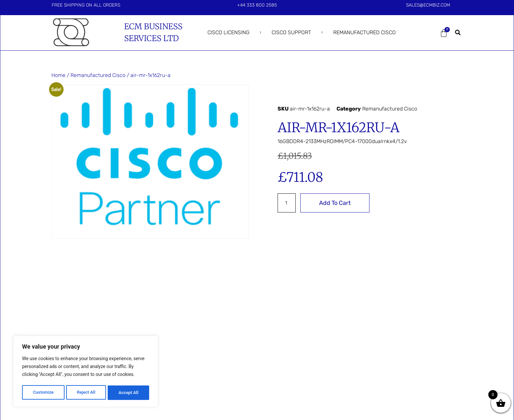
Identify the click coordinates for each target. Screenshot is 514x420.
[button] (458, 33)
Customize (43, 393)
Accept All (129, 393)
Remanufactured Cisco (365, 32)
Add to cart (336, 203)
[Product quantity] (287, 203)
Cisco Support (291, 32)
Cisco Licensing (229, 32)
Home (58, 75)
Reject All (86, 393)
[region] (86, 372)
